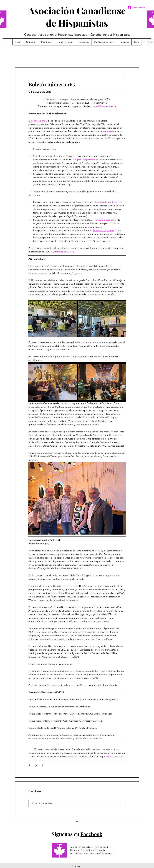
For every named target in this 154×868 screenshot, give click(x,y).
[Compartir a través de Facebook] (30, 765)
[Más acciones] (124, 77)
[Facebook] (144, 42)
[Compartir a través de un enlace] (43, 765)
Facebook (91, 834)
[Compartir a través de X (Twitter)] (36, 765)
